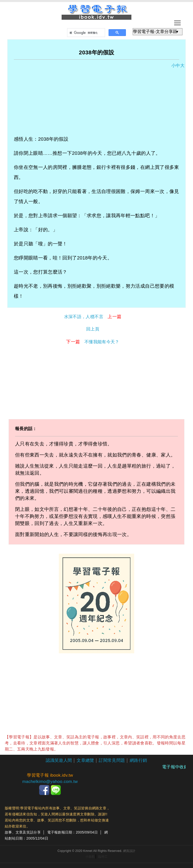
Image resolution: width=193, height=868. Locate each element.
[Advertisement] (96, 99)
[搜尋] (85, 33)
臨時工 (103, 857)
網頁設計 (129, 851)
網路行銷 (138, 760)
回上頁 (93, 329)
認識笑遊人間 (59, 760)
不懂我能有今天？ (93, 342)
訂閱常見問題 (112, 760)
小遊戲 (90, 857)
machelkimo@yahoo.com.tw (50, 782)
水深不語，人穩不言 (93, 317)
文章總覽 (85, 760)
